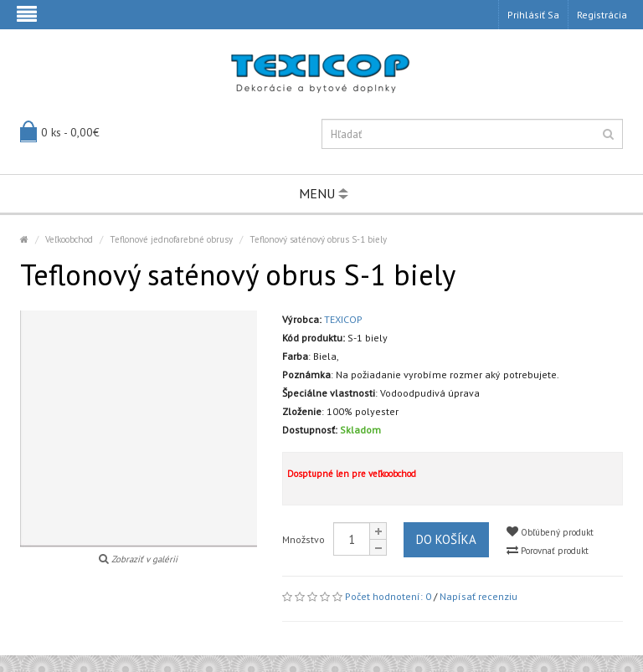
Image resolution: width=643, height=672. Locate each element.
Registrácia (602, 15)
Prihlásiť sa (533, 15)
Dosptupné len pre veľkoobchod (352, 474)
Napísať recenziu (478, 596)
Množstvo (303, 539)
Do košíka (446, 539)
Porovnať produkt (548, 550)
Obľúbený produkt (550, 532)
